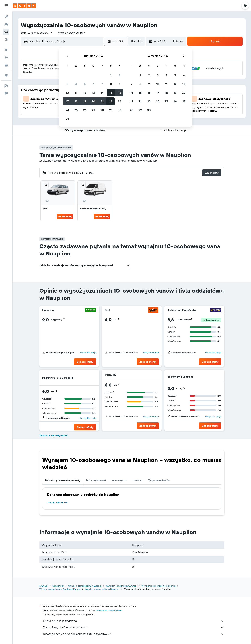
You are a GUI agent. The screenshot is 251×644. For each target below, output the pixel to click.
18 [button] (76, 101)
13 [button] (93, 93)
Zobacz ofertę (65, 216)
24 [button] (67, 110)
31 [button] (67, 119)
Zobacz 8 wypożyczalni (53, 435)
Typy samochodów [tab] (159, 480)
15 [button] (111, 93)
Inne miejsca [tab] (119, 480)
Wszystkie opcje (88, 353)
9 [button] (120, 84)
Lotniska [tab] (137, 480)
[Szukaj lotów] (6, 17)
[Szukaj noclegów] (6, 24)
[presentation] (223, 291)
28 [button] (102, 110)
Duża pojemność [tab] (96, 480)
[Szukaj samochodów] (6, 32)
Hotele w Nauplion (58, 502)
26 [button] (85, 110)
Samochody (58, 586)
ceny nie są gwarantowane (109, 610)
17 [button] (67, 101)
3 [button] (67, 84)
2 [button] (120, 75)
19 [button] (85, 101)
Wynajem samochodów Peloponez (158, 586)
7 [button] (102, 84)
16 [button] (120, 93)
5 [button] (85, 84)
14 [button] (102, 93)
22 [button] (111, 101)
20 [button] (93, 101)
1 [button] (111, 75)
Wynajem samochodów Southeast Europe (60, 589)
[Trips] (6, 75)
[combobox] (37, 33)
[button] (6, 6)
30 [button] (120, 110)
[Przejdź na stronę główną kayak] (24, 6)
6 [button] (93, 84)
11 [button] (76, 93)
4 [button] (76, 84)
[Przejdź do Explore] (6, 50)
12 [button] (85, 93)
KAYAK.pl (44, 586)
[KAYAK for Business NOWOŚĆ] (6, 65)
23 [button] (120, 101)
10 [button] (67, 93)
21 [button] (102, 101)
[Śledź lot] (6, 57)
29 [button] (111, 110)
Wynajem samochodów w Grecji (121, 586)
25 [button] (76, 110)
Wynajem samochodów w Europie (85, 586)
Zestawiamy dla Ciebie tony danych (134, 627)
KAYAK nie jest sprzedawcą (134, 621)
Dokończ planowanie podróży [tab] (63, 480)
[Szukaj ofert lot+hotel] (6, 40)
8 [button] (111, 84)
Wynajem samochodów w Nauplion (102, 589)
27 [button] (93, 110)
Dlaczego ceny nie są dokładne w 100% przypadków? (134, 634)
